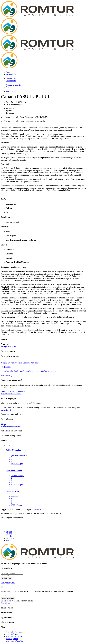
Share (8, 87)
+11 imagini (11, 91)
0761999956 (6, 367)
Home (8, 72)
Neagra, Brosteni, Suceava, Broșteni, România (19, 363)
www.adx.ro (38, 509)
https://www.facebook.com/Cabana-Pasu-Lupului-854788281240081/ (29, 371)
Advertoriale (11, 74)
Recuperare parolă (8, 583)
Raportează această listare (11, 394)
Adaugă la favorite (13, 85)
